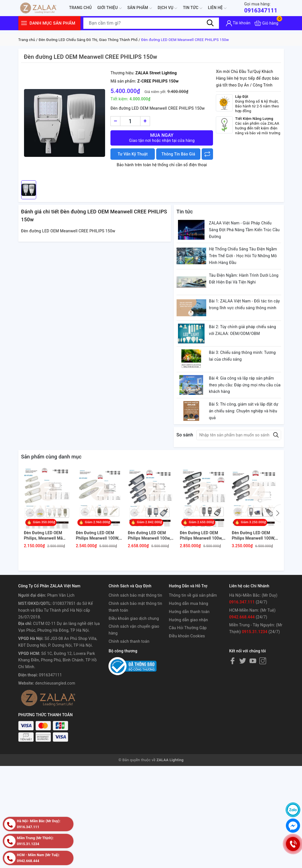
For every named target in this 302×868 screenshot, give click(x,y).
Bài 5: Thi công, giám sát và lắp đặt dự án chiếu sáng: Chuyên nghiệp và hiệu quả (244, 411)
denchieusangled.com (55, 683)
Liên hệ (217, 8)
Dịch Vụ (167, 8)
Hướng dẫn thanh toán (189, 612)
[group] (65, 123)
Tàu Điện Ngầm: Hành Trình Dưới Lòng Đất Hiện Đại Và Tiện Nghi (244, 279)
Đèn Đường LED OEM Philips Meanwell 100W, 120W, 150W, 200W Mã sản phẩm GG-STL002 (98, 536)
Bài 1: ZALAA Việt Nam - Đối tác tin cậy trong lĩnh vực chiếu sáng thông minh (245, 304)
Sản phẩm (140, 8)
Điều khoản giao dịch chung (134, 618)
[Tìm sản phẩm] (151, 23)
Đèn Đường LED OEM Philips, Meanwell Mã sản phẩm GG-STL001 (44, 536)
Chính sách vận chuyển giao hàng (134, 630)
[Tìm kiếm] (210, 23)
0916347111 (261, 7)
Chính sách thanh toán (129, 641)
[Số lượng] (130, 121)
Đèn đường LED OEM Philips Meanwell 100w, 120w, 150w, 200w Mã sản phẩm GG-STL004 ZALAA (149, 536)
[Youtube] (253, 661)
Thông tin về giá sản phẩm (193, 595)
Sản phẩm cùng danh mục (51, 457)
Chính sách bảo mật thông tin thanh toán (135, 607)
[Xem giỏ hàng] (266, 23)
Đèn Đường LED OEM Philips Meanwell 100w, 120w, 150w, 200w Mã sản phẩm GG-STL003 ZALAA (201, 536)
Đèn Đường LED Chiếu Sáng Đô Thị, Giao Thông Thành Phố (88, 40)
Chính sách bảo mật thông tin (135, 595)
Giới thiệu (110, 8)
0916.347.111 (242, 602)
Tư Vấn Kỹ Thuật (132, 154)
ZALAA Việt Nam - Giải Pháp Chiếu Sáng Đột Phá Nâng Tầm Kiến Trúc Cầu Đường (244, 230)
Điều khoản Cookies (187, 636)
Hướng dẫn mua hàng (189, 603)
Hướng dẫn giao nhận (188, 620)
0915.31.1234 (255, 632)
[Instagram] (263, 661)
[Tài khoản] (238, 23)
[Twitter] (243, 661)
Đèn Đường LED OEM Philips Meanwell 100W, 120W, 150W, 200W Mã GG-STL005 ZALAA (254, 536)
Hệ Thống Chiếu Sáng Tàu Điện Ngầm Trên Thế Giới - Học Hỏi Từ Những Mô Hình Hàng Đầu (243, 256)
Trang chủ (81, 8)
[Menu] (24, 23)
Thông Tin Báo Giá (178, 154)
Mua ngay (162, 138)
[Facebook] (233, 661)
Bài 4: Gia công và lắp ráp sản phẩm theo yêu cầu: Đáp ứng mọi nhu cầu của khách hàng (245, 385)
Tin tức (193, 8)
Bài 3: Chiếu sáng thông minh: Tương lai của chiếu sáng (242, 356)
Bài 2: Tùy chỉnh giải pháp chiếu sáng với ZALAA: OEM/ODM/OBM (243, 330)
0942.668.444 (242, 617)
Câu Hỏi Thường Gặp (188, 628)
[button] (277, 513)
